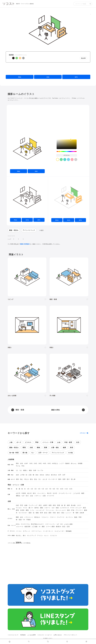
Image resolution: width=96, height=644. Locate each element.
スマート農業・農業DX (54, 527)
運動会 (18, 496)
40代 (45, 463)
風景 (30, 513)
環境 (24, 447)
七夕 (23, 496)
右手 (60, 475)
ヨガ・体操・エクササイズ (60, 508)
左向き (48, 475)
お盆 (32, 496)
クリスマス (51, 496)
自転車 (82, 513)
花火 (27, 496)
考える (27, 479)
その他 (70, 453)
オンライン (69, 517)
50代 (49, 463)
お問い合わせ (58, 635)
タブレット (27, 531)
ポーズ (19, 442)
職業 (17, 517)
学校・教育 (68, 442)
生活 (78, 442)
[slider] (67, 152)
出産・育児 (20, 505)
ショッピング (40, 510)
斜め (37, 475)
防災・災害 (66, 527)
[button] (10, 58)
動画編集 (69, 531)
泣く (40, 479)
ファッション (50, 510)
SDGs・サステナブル (23, 524)
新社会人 (37, 517)
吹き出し (19, 536)
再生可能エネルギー (37, 524)
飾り (25, 536)
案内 (60, 479)
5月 (43, 489)
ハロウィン (38, 496)
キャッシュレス (61, 510)
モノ (33, 453)
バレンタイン (41, 493)
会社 (22, 517)
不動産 (28, 520)
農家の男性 (56, 410)
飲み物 (73, 505)
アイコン (40, 536)
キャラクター (23, 513)
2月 (32, 489)
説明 (64, 479)
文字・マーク (43, 453)
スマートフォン (37, 531)
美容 (72, 447)
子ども (18, 466)
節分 (34, 493)
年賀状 (24, 493)
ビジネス (28, 442)
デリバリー (79, 510)
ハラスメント (29, 517)
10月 (62, 489)
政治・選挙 (48, 513)
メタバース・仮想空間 (23, 527)
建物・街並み (14, 230)
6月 (47, 489)
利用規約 (23, 635)
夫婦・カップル (38, 470)
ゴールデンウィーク (65, 493)
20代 (35, 463)
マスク (25, 508)
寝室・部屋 (20, 410)
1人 (17, 470)
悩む (22, 479)
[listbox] (67, 144)
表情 (17, 479)
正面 (30, 475)
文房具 (22, 510)
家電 (17, 510)
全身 (17, 475)
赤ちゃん (74, 463)
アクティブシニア (76, 508)
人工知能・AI (36, 527)
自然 (31, 447)
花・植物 (36, 513)
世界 (41, 513)
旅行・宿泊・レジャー (64, 513)
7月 (50, 489)
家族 (30, 470)
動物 (38, 447)
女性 (22, 463)
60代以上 (55, 463)
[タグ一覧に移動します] (48, 641)
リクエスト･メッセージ (45, 635)
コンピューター (60, 531)
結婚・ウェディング (31, 505)
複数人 (25, 470)
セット (46, 536)
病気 (54, 505)
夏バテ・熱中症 (34, 508)
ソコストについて (13, 635)
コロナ (79, 505)
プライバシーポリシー (70, 635)
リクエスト (54, 536)
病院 (50, 505)
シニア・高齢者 (64, 463)
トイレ (32, 510)
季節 (37, 442)
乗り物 (25, 453)
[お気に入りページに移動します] (67, 641)
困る (32, 479)
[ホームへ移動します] (10, 641)
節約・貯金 (71, 510)
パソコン (19, 531)
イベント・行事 (48, 442)
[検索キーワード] (81, 4)
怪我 (59, 505)
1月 (28, 489)
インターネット (48, 531)
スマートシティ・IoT (52, 524)
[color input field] (67, 155)
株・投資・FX (20, 520)
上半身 (22, 475)
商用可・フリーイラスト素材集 (25, 4)
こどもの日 (76, 493)
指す (68, 479)
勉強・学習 (78, 517)
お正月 (18, 493)
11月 (66, 489)
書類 (27, 510)
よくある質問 (32, 635)
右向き (42, 475)
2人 (21, 470)
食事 (68, 505)
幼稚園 (80, 463)
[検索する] (90, 4)
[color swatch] (58, 159)
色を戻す (83, 58)
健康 (64, 447)
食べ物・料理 (14, 453)
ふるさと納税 (68, 524)
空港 (54, 513)
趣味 (86, 510)
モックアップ (32, 536)
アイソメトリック (29, 230)
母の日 (49, 493)
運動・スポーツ (45, 508)
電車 (77, 513)
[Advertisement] (48, 69)
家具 (42, 230)
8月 (54, 489)
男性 (17, 463)
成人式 (29, 493)
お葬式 (45, 505)
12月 (71, 489)
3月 (36, 489)
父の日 (55, 493)
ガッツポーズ (53, 479)
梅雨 (83, 493)
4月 (39, 489)
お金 (59, 442)
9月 (58, 489)
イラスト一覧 (84, 433)
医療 (46, 447)
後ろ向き (54, 475)
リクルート (45, 517)
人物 (11, 442)
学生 (23, 466)
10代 (31, 463)
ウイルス (19, 508)
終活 (40, 505)
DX (62, 524)
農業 (43, 527)
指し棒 (73, 479)
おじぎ (45, 479)
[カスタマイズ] (86, 641)
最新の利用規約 (25, 244)
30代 (40, 463)
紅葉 (44, 496)
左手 (64, 475)
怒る (36, 479)
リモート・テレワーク (57, 517)
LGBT (26, 463)
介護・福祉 (55, 447)
